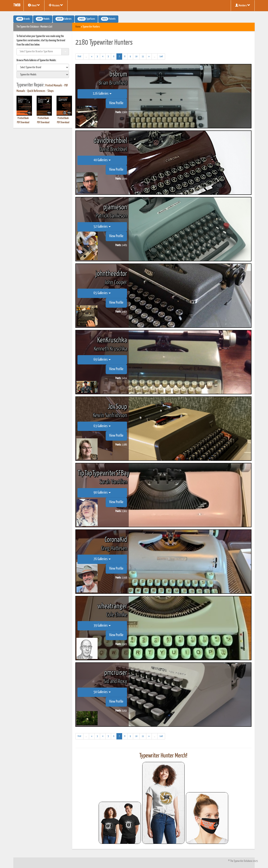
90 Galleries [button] (102, 493)
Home (78, 27)
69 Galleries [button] (102, 360)
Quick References (36, 91)
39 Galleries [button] (102, 626)
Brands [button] (23, 19)
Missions (56, 5)
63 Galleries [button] (102, 426)
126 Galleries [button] (102, 94)
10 (136, 56)
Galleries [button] (64, 19)
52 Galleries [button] (102, 227)
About (34, 5)
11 (143, 56)
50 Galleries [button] (102, 692)
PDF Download (23, 123)
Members (243, 5)
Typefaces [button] (86, 19)
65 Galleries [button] (102, 293)
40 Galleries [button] (102, 160)
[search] (43, 67)
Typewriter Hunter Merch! (163, 756)
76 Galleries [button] (102, 559)
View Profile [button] (116, 103)
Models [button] (43, 19)
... (87, 57)
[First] (79, 57)
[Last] (161, 57)
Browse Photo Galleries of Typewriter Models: (36, 60)
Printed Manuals (54, 86)
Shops (51, 91)
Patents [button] (108, 19)
